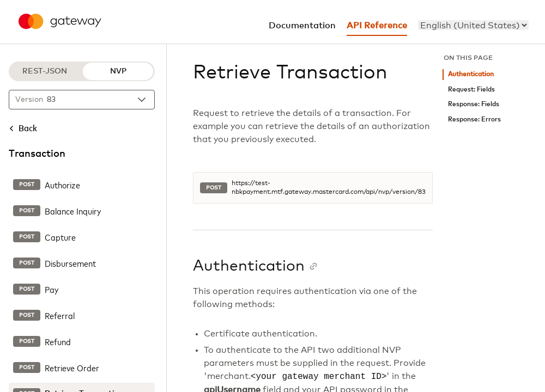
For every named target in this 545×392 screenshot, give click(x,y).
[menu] (473, 25)
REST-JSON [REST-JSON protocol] (45, 71)
